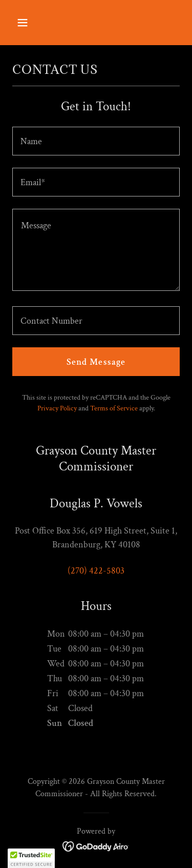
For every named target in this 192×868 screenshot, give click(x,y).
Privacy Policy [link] (57, 408)
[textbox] (96, 141)
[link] (96, 846)
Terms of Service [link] (114, 408)
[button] (31, 23)
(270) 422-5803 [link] (96, 571)
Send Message (96, 362)
